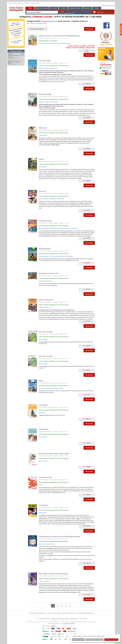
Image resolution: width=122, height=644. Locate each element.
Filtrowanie (90, 29)
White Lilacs (43, 128)
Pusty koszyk (100, 12)
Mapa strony (74, 619)
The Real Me (43, 405)
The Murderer (44, 429)
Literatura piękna (14, 55)
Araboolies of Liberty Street (49, 273)
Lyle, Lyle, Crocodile (46, 332)
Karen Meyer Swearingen (56, 228)
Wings (41, 381)
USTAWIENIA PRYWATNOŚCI (85, 613)
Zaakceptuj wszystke (111, 640)
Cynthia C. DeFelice (44, 307)
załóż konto (111, 5)
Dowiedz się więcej (78, 640)
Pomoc (97, 8)
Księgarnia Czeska (45, 619)
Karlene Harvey (56, 43)
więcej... (11, 57)
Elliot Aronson (43, 544)
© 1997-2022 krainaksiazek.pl (37, 613)
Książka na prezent (75, 8)
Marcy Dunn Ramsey (55, 256)
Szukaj (30, 8)
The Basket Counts (46, 221)
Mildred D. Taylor (44, 68)
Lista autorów (83, 619)
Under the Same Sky (46, 300)
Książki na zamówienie (42, 8)
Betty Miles (42, 413)
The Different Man (45, 477)
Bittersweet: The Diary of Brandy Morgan (53, 574)
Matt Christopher (44, 199)
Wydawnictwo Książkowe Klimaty (60, 619)
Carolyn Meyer (43, 135)
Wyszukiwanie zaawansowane (67, 13)
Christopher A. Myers (45, 388)
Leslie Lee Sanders (44, 581)
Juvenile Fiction (48, 21)
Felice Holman (43, 437)
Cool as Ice (42, 191)
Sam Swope (42, 281)
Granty (63, 8)
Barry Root (49, 281)
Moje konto (87, 8)
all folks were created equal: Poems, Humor (54, 454)
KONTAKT (50, 613)
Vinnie (41, 485)
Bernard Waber (43, 339)
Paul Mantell (53, 199)
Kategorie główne (16, 51)
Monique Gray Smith (45, 43)
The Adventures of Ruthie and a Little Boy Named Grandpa (59, 537)
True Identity (44, 505)
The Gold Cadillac (45, 61)
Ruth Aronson (51, 544)
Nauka (10, 54)
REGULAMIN (57, 613)
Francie (41, 159)
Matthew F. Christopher (71, 228)
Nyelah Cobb (42, 513)
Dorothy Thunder (66, 43)
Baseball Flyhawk (45, 249)
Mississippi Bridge (45, 94)
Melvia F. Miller (43, 461)
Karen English (43, 167)
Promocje (54, 8)
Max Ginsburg (53, 102)
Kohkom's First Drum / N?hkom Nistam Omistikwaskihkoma (59, 36)
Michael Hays (53, 68)
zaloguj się (104, 5)
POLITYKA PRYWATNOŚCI (69, 613)
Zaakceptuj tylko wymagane (95, 640)
